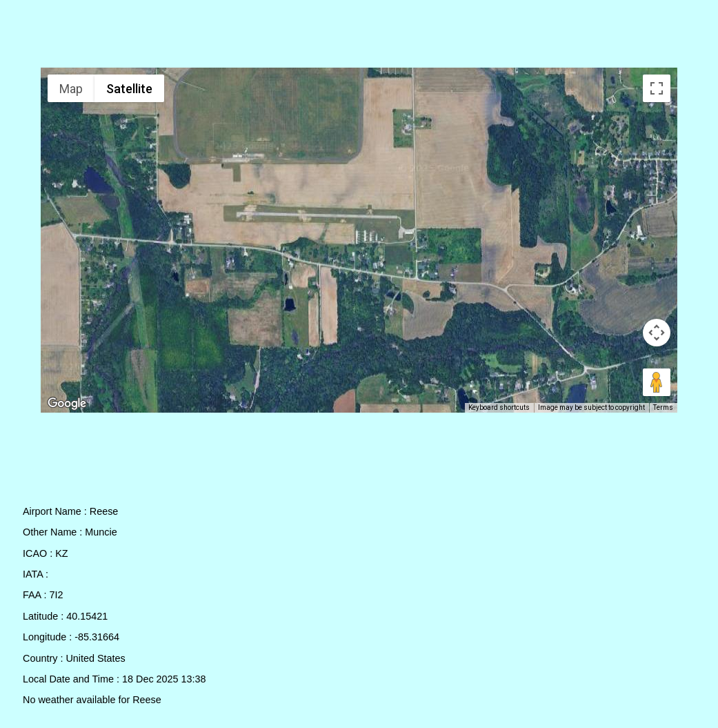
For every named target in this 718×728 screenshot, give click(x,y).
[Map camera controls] (657, 333)
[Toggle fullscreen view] (657, 88)
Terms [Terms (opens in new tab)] (663, 407)
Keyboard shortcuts (499, 407)
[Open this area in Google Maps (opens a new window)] (67, 404)
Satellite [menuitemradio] (129, 89)
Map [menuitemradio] (71, 89)
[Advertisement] (359, 37)
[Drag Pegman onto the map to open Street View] (657, 382)
